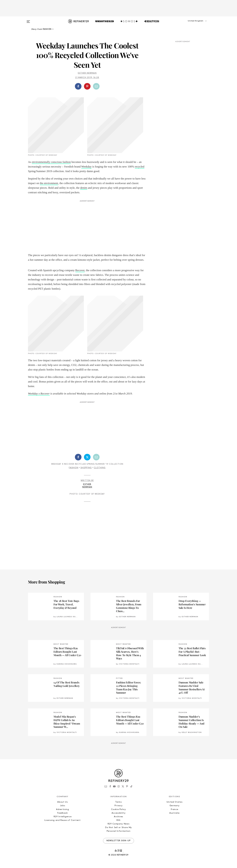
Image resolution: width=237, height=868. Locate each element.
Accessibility (118, 813)
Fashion (73, 468)
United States (174, 802)
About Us (62, 802)
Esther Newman (87, 73)
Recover (80, 270)
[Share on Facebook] (78, 86)
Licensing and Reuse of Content (63, 820)
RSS (118, 820)
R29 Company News (118, 824)
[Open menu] (28, 20)
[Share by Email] (96, 86)
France (175, 809)
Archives (118, 817)
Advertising (62, 809)
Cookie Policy (118, 809)
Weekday (86, 167)
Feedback (62, 813)
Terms (118, 802)
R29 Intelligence (63, 817)
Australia (174, 813)
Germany (175, 806)
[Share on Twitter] (87, 457)
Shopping (86, 468)
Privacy (119, 806)
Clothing (100, 468)
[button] (193, 24)
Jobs (63, 806)
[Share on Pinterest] (87, 86)
